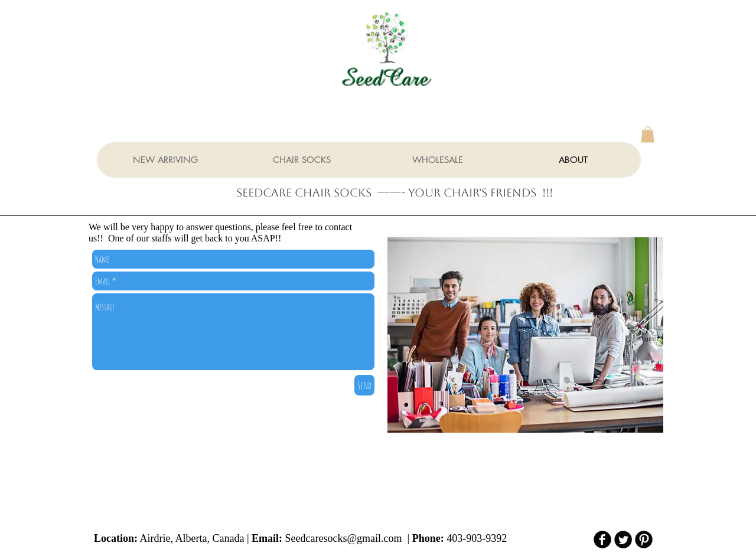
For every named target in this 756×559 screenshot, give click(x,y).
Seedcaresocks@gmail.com (344, 538)
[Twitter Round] (623, 540)
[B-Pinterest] (644, 540)
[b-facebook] (602, 540)
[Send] (364, 385)
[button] (648, 134)
